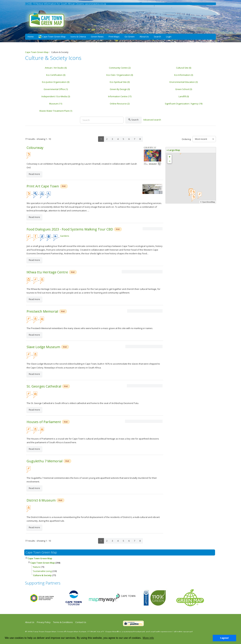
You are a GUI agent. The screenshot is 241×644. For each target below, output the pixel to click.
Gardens (65, 236)
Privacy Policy (44, 622)
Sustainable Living (43, 571)
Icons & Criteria (78, 37)
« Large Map (173, 150)
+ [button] (170, 157)
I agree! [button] (225, 638)
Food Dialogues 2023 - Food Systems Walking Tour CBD (70, 229)
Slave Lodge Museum (43, 347)
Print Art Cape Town (43, 186)
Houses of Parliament (44, 422)
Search (157, 37)
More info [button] (148, 638)
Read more (34, 174)
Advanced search (152, 120)
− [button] (170, 161)
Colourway (35, 148)
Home (31, 37)
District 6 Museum (41, 500)
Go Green (130, 37)
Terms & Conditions (63, 622)
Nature (37, 567)
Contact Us (81, 622)
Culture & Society (42, 575)
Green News (97, 37)
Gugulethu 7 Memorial (45, 461)
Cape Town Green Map (40, 558)
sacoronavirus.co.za (95, 4)
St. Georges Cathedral (44, 386)
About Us (144, 37)
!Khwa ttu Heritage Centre (47, 272)
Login (169, 37)
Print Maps (114, 37)
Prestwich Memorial (42, 311)
